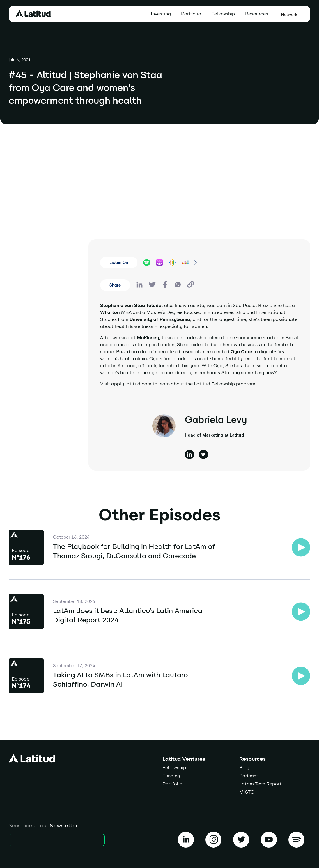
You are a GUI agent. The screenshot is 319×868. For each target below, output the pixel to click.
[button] (258, 14)
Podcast (249, 776)
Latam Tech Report (260, 784)
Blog (244, 768)
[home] (33, 14)
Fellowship (223, 14)
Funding (171, 776)
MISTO (247, 792)
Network (289, 14)
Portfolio (191, 14)
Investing (161, 14)
